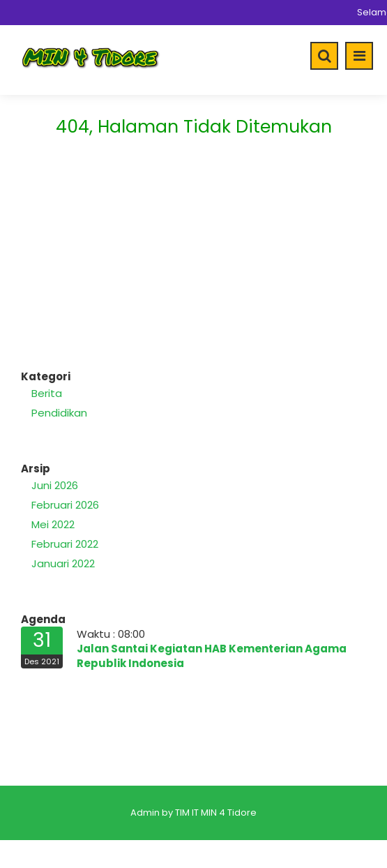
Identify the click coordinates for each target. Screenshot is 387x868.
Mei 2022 (53, 524)
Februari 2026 (65, 505)
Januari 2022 (63, 563)
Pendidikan (59, 413)
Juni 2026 (55, 485)
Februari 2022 (65, 544)
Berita (47, 393)
